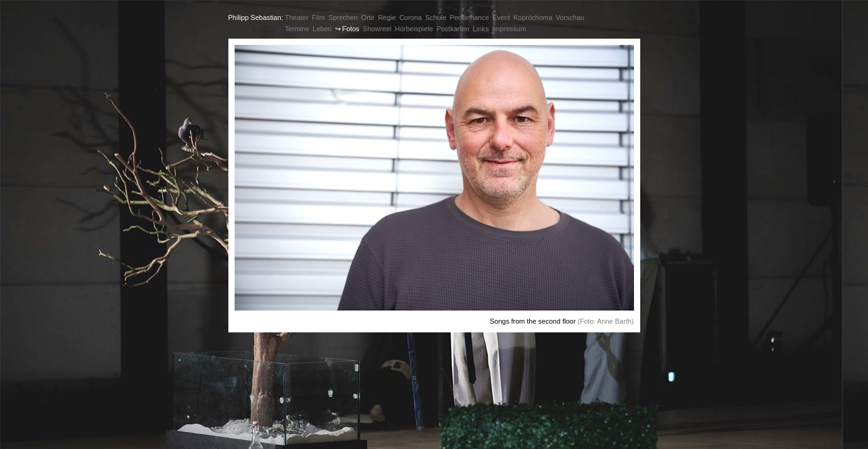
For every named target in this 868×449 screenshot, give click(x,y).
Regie (387, 17)
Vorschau (570, 17)
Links (480, 29)
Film (319, 17)
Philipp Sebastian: (256, 17)
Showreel (377, 29)
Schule (436, 17)
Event (501, 17)
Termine (297, 29)
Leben (322, 29)
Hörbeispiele (414, 29)
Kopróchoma (533, 17)
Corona (411, 17)
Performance (470, 17)
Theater (296, 17)
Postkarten (453, 29)
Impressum (509, 29)
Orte (368, 17)
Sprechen (343, 17)
